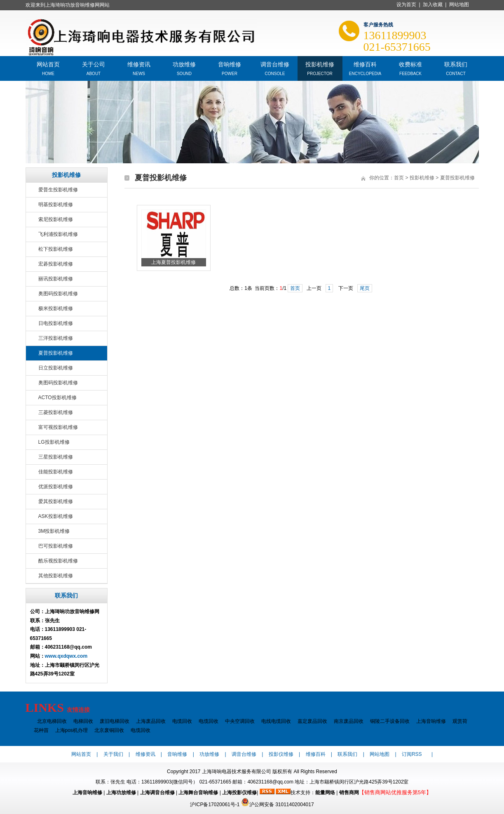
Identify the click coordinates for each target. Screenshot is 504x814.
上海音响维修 (431, 721)
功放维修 (184, 64)
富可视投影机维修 (58, 427)
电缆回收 (182, 721)
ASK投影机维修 (56, 516)
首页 (399, 178)
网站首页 (48, 64)
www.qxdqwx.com (66, 656)
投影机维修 (320, 64)
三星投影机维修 (56, 457)
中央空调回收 (240, 721)
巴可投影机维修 (56, 546)
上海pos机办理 (71, 730)
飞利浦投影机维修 (58, 234)
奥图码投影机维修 (58, 294)
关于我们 (113, 754)
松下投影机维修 (56, 249)
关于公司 (94, 64)
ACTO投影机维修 (57, 398)
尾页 (365, 288)
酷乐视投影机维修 (58, 561)
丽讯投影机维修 (56, 279)
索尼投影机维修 (56, 219)
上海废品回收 (151, 721)
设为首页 (406, 5)
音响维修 (230, 64)
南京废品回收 (349, 721)
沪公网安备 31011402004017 (278, 805)
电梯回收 (83, 721)
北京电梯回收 (52, 721)
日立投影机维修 (56, 368)
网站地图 (459, 5)
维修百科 (365, 64)
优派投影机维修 (56, 487)
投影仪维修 (281, 754)
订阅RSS (412, 754)
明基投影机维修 (56, 205)
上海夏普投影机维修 (173, 262)
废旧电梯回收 (115, 721)
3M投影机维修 (54, 531)
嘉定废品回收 (312, 721)
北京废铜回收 (109, 730)
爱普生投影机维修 (58, 190)
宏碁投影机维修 (56, 264)
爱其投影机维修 (56, 501)
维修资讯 (139, 64)
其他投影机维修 (56, 576)
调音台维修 (275, 64)
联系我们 (456, 64)
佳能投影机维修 (56, 472)
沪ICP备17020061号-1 (215, 805)
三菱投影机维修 (56, 412)
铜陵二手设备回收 (390, 721)
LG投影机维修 (54, 442)
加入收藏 (433, 5)
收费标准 (410, 64)
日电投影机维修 (56, 323)
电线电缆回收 (276, 721)
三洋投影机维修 (56, 338)
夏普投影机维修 (56, 353)
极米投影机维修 (56, 308)
